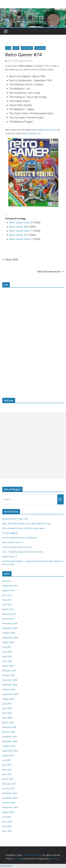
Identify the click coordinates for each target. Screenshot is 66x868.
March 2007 (8, 779)
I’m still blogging (10, 533)
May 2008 (7, 713)
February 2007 (9, 784)
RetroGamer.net (33, 133)
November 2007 (10, 741)
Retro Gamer (27, 48)
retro (16, 48)
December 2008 (10, 680)
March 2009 (8, 666)
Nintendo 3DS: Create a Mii (15, 519)
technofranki (27, 61)
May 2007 (7, 770)
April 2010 (7, 605)
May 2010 (7, 600)
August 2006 (8, 812)
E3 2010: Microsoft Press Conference (20, 538)
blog (8, 48)
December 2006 (10, 793)
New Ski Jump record (51, 272)
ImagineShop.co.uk (46, 130)
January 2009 (8, 675)
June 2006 (7, 821)
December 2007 (10, 737)
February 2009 (9, 671)
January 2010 (8, 619)
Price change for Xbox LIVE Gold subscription (24, 528)
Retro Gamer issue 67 (21, 223)
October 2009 (9, 633)
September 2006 (10, 807)
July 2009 (7, 647)
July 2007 (7, 760)
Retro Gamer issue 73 (21, 231)
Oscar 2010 (10, 260)
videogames (40, 48)
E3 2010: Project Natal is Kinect (17, 547)
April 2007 (7, 774)
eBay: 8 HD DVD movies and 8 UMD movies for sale (26, 524)
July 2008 (7, 704)
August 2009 (8, 642)
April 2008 (7, 718)
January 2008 (8, 732)
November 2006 (10, 798)
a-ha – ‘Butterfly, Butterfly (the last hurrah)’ (23, 552)
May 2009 (7, 656)
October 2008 (9, 689)
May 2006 (7, 826)
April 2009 (7, 661)
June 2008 (7, 708)
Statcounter (6, 866)
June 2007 (7, 765)
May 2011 (7, 581)
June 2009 (7, 652)
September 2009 (10, 638)
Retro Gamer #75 (19, 235)
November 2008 (10, 685)
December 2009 (10, 623)
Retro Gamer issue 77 (21, 239)
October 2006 (9, 803)
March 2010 (8, 609)
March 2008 (8, 722)
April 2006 (7, 831)
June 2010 (7, 595)
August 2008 (8, 699)
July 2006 (7, 817)
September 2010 (10, 586)
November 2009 (10, 628)
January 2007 (8, 788)
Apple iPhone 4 (9, 557)
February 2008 (9, 727)
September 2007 (10, 751)
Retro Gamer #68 (19, 227)
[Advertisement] (33, 446)
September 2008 (10, 694)
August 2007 (8, 755)
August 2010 (8, 590)
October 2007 (9, 746)
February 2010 (9, 614)
